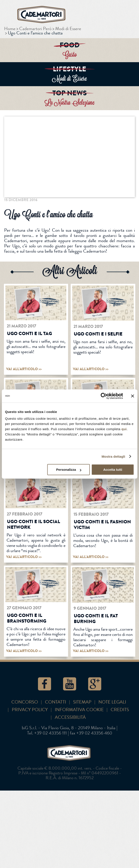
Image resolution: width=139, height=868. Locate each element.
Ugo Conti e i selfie (98, 334)
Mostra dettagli (113, 456)
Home (10, 29)
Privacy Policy (30, 710)
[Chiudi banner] (132, 396)
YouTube (70, 684)
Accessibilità (70, 717)
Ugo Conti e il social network (33, 524)
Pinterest (132, 198)
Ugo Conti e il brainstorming (27, 618)
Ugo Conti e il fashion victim (102, 525)
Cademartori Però (35, 29)
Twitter (105, 198)
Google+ (118, 198)
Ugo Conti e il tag (29, 333)
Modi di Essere (68, 29)
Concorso (25, 702)
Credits (120, 710)
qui (124, 429)
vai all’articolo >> (24, 369)
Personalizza (69, 470)
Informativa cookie (79, 710)
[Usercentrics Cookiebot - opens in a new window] (104, 396)
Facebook (92, 198)
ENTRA (69, 50)
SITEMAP (82, 702)
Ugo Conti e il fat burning (96, 619)
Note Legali (112, 702)
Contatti (56, 702)
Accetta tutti (113, 470)
